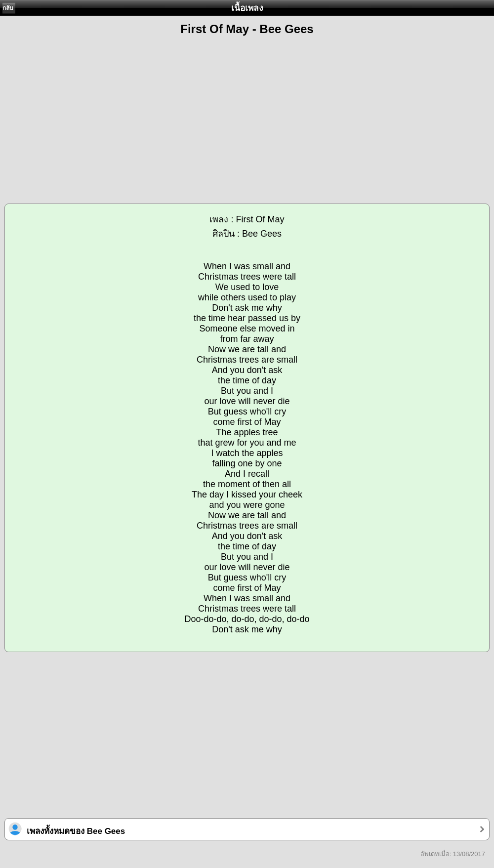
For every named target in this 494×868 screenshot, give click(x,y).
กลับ (8, 8)
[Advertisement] (247, 114)
